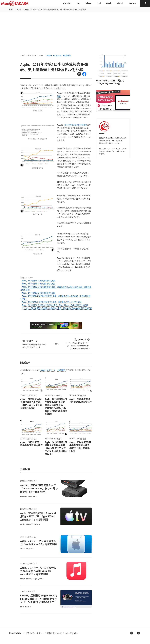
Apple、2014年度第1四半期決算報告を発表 (39, 293)
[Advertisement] (75, 29)
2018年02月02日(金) (28, 55)
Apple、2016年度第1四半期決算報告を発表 (39, 284)
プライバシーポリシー (35, 633)
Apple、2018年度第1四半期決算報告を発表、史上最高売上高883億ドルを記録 (55, 10)
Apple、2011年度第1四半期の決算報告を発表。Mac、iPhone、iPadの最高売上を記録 (55, 305)
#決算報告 (67, 55)
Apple (19, 10)
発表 (59, 96)
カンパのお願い (71, 633)
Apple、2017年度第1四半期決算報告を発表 (39, 281)
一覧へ (56, 344)
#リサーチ (57, 55)
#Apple (49, 55)
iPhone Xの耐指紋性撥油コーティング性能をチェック (35, 344)
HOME (11, 10)
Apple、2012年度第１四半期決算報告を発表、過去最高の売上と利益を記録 (52, 302)
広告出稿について (54, 633)
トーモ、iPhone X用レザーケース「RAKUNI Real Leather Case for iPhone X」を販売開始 (77, 344)
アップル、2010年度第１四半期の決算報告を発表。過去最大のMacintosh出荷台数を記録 (57, 308)
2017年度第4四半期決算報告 (76, 125)
